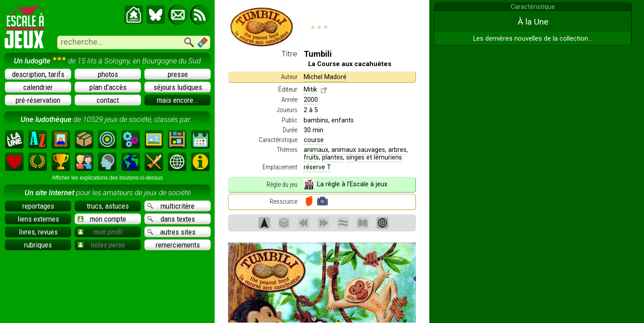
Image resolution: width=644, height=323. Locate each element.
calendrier (38, 87)
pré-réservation (38, 100)
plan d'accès (108, 87)
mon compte (102, 219)
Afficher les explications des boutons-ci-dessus (108, 178)
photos (108, 74)
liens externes (38, 219)
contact (108, 100)
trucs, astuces (108, 206)
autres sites (171, 232)
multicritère (171, 206)
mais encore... (178, 100)
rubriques (38, 245)
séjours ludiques (178, 87)
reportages (38, 206)
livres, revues (38, 232)
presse (178, 74)
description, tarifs (38, 74)
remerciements (178, 245)
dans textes (171, 219)
